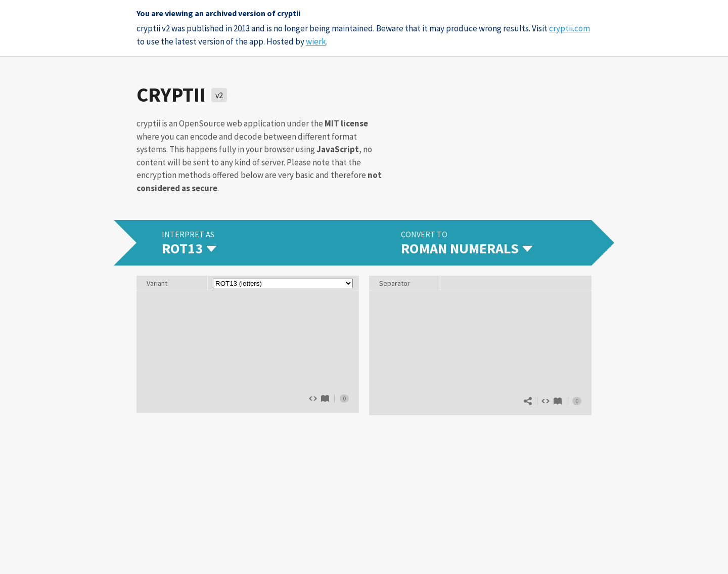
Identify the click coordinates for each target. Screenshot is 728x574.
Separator (395, 283)
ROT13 (325, 399)
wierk (316, 41)
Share (528, 401)
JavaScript (338, 149)
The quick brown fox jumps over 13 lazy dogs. (248, 351)
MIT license (346, 123)
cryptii (171, 95)
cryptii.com (570, 28)
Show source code (545, 401)
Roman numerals (558, 401)
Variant (157, 283)
